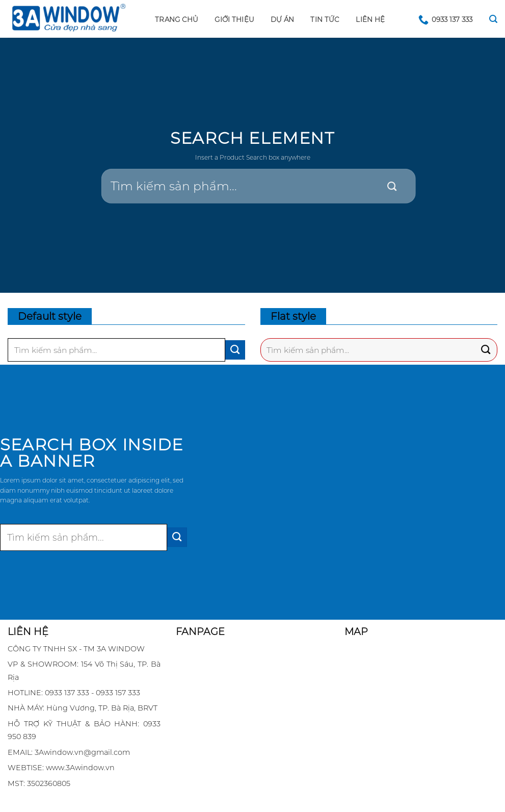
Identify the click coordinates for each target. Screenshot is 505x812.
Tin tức (325, 19)
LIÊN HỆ (370, 19)
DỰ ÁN (282, 19)
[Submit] (392, 187)
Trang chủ (177, 19)
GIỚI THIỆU (234, 19)
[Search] (493, 19)
